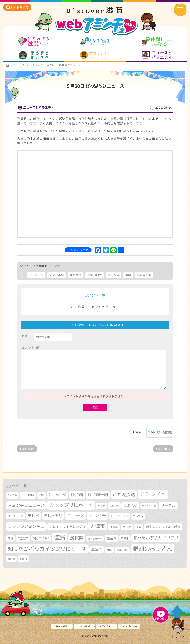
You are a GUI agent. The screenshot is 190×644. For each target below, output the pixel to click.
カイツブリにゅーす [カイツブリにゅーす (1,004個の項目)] (71, 505)
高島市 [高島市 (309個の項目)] (23, 559)
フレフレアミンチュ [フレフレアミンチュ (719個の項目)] (26, 526)
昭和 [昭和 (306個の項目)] (10, 538)
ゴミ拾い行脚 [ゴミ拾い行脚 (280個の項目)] (149, 506)
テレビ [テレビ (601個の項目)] (33, 516)
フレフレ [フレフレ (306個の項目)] (138, 516)
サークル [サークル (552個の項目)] (168, 506)
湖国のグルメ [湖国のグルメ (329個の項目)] (41, 538)
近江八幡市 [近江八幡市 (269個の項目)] (122, 550)
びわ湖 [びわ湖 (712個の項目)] (77, 495)
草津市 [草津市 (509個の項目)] (97, 550)
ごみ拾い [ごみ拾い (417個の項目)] (28, 495)
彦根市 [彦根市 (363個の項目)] (127, 527)
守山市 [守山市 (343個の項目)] (114, 527)
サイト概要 (62, 626)
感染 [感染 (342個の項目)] (139, 527)
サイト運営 (84, 626)
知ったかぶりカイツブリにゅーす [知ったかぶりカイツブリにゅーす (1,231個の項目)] (47, 549)
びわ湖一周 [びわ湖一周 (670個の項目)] (98, 495)
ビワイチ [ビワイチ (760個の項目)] (98, 516)
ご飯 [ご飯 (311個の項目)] (41, 495)
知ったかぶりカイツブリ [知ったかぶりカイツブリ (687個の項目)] (156, 538)
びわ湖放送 (164, 432)
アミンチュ (36, 275)
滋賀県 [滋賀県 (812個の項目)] (77, 538)
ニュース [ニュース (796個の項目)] (76, 516)
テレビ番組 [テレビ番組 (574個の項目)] (53, 516)
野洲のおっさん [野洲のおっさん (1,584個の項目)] (153, 549)
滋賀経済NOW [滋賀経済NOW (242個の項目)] (95, 539)
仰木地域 (76, 275)
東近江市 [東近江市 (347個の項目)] (23, 538)
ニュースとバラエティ (156, 55)
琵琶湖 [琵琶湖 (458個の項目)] (111, 538)
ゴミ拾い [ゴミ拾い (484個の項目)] (130, 506)
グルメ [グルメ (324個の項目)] (102, 506)
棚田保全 (113, 275)
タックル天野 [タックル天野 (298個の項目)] (15, 516)
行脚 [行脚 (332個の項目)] (109, 550)
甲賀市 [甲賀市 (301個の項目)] (125, 538)
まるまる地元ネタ (34, 55)
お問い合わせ (106, 626)
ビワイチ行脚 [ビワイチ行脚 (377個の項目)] (120, 516)
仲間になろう (156, 42)
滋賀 (128, 275)
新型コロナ (95, 275)
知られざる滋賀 (34, 42)
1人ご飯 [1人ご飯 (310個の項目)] (12, 495)
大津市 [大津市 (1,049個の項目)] (98, 526)
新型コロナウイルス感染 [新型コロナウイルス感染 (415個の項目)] (163, 527)
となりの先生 (95, 42)
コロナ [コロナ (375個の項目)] (114, 506)
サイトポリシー (129, 626)
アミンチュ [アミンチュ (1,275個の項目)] (153, 494)
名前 (24, 337)
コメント (30, 348)
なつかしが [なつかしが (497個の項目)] (57, 495)
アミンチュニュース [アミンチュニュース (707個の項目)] (26, 505)
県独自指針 (144, 275)
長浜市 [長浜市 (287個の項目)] (11, 559)
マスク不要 (57, 275)
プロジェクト (95, 55)
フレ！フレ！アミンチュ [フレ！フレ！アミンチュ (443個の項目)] (67, 527)
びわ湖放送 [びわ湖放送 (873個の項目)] (124, 494)
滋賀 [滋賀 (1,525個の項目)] (60, 537)
